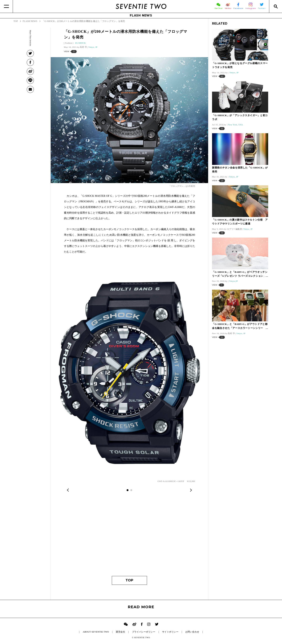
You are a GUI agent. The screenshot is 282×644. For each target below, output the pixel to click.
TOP (129, 580)
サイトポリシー (170, 632)
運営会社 (120, 632)
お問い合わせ (192, 632)
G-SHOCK (81, 43)
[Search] (276, 6)
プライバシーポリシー (144, 632)
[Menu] (6, 6)
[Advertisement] (129, 537)
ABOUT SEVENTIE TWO (96, 632)
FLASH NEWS (141, 15)
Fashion (69, 43)
